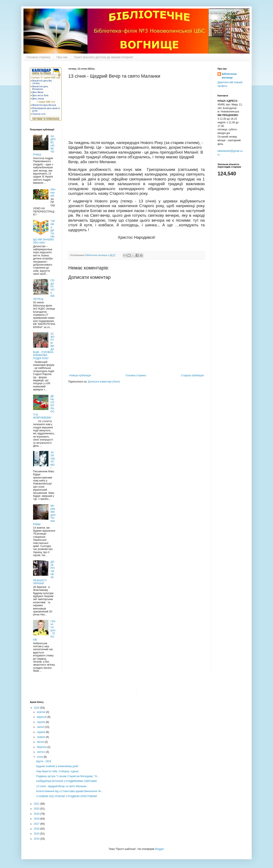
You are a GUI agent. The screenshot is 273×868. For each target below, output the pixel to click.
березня (42, 747)
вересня (42, 717)
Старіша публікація (192, 375)
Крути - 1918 (44, 761)
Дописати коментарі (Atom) (104, 382)
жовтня (41, 712)
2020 (37, 809)
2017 (37, 824)
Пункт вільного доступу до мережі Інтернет (104, 57)
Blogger (159, 849)
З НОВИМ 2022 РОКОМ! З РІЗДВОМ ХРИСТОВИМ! (67, 796)
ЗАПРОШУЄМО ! (53, 460)
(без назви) (53, 193)
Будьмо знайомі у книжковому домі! (57, 766)
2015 (37, 834)
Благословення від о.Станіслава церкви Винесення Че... (70, 791)
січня (40, 757)
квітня (41, 742)
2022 (37, 708)
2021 (37, 804)
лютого (41, 752)
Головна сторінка (38, 57)
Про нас (62, 57)
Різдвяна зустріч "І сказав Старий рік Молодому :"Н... (68, 776)
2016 (37, 829)
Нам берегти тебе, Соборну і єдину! (57, 771)
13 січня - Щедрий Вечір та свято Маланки (61, 786)
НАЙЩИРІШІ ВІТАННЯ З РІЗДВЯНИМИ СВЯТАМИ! (67, 781)
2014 (37, 839)
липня (41, 727)
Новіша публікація (80, 375)
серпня (41, 722)
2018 (37, 819)
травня (41, 737)
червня (41, 732)
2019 (37, 814)
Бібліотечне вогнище (229, 76)
